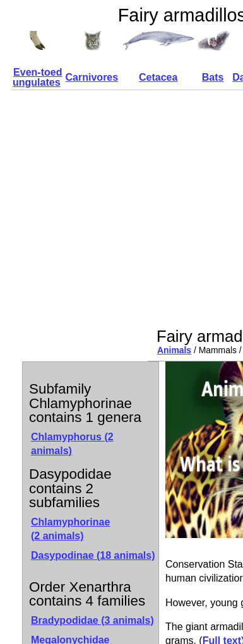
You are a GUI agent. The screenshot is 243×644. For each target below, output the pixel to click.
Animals (174, 350)
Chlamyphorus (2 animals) (72, 444)
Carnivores (92, 77)
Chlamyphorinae (70, 529)
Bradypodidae (92, 620)
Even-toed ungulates (37, 77)
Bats (213, 77)
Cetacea (158, 77)
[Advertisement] (118, 208)
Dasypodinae (93, 555)
